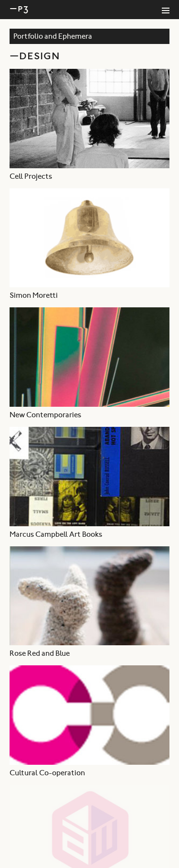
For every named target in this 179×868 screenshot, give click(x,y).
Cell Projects (31, 177)
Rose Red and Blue (40, 654)
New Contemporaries (45, 415)
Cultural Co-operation (47, 773)
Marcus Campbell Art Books (56, 535)
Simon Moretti (34, 296)
